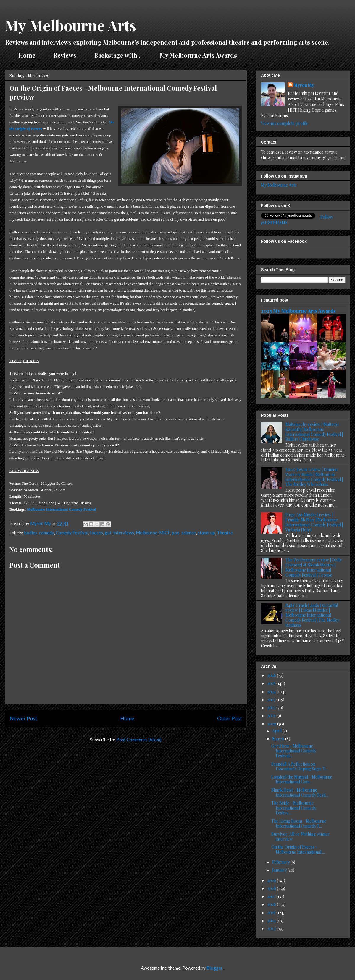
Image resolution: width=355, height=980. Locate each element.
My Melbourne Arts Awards (198, 55)
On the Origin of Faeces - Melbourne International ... (298, 849)
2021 (272, 716)
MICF (165, 533)
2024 (272, 692)
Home (27, 55)
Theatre (225, 533)
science (189, 533)
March (279, 739)
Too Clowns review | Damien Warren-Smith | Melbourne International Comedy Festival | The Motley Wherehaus (314, 477)
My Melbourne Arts (71, 25)
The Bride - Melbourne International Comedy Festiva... (294, 808)
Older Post (230, 718)
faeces (96, 533)
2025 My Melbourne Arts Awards (298, 311)
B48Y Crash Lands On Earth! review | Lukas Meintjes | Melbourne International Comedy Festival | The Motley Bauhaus (312, 615)
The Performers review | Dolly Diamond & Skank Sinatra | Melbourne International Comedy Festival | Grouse (314, 567)
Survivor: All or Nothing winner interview (300, 836)
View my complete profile (285, 123)
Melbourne (147, 533)
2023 (272, 700)
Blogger (214, 968)
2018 (272, 888)
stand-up (206, 533)
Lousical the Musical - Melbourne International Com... (302, 779)
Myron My (304, 85)
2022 (272, 708)
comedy (46, 533)
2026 (272, 675)
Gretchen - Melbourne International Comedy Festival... (294, 751)
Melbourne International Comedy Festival (62, 509)
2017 (272, 896)
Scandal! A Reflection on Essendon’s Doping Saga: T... (299, 766)
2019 (272, 880)
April (277, 731)
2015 (272, 913)
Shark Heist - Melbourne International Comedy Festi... (300, 792)
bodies (31, 533)
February (281, 862)
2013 (272, 928)
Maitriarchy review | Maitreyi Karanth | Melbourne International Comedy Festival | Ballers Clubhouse (314, 432)
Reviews (65, 55)
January (280, 870)
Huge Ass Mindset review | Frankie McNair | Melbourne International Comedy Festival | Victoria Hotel (314, 522)
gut (108, 533)
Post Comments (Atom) (139, 740)
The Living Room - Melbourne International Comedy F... (299, 823)
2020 (272, 724)
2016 (272, 904)
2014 (272, 920)
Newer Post (23, 718)
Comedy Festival (72, 533)
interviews (124, 533)
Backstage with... (118, 55)
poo (176, 533)
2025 (272, 683)
